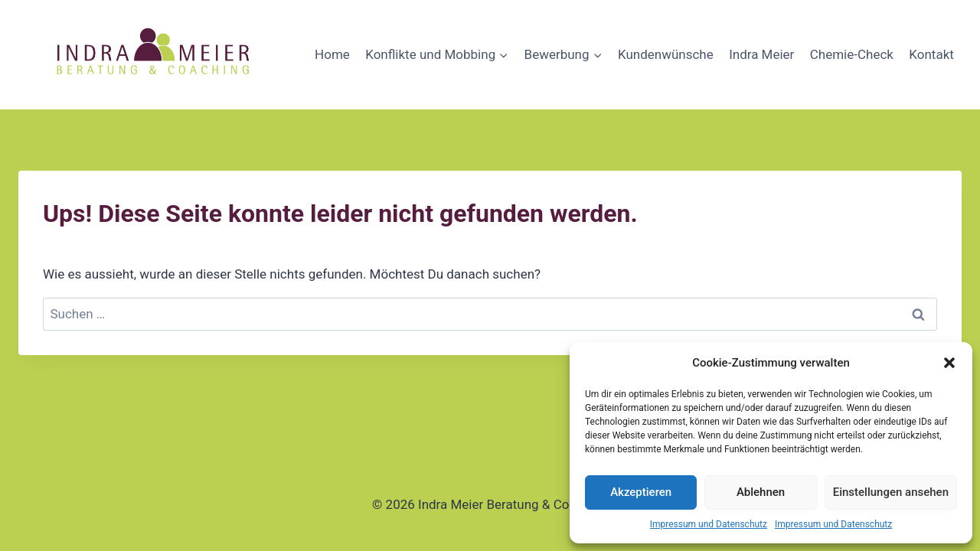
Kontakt (931, 54)
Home (332, 54)
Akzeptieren (641, 492)
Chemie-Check (852, 54)
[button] (949, 363)
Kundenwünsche (666, 54)
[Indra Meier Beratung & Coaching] (155, 55)
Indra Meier (761, 54)
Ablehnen (761, 492)
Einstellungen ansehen (891, 492)
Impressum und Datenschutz (709, 524)
